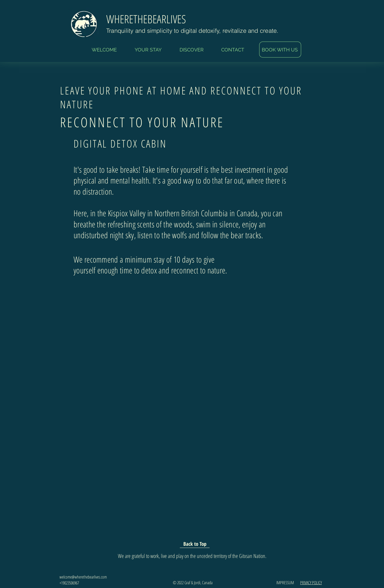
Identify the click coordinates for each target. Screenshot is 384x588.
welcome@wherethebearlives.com (83, 577)
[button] (148, 50)
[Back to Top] (195, 544)
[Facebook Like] (273, 287)
